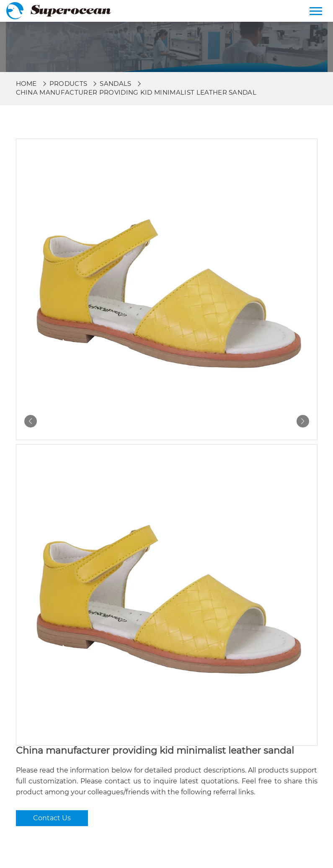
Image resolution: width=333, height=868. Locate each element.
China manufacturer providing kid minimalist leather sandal (136, 92)
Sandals (115, 84)
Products (68, 84)
